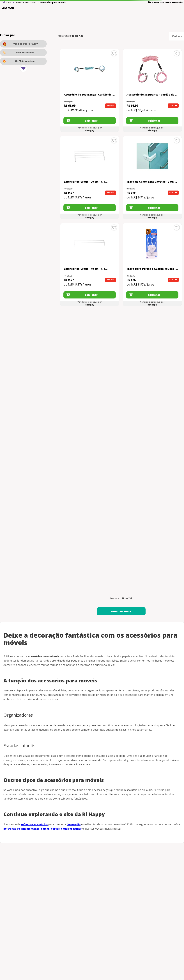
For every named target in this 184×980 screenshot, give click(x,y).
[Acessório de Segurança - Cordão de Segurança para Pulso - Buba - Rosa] (152, 90)
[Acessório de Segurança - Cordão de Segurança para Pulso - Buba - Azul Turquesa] (89, 90)
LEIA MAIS (8, 8)
